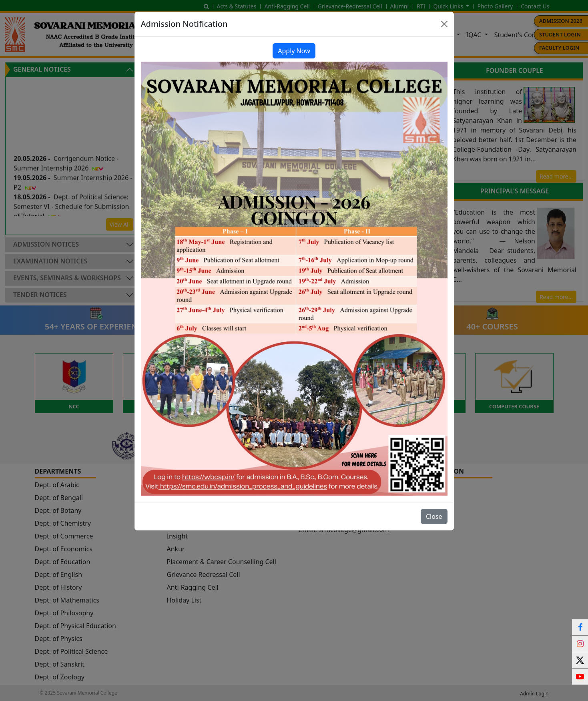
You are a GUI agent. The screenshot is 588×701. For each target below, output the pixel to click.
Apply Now (294, 51)
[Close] (444, 24)
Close (434, 516)
